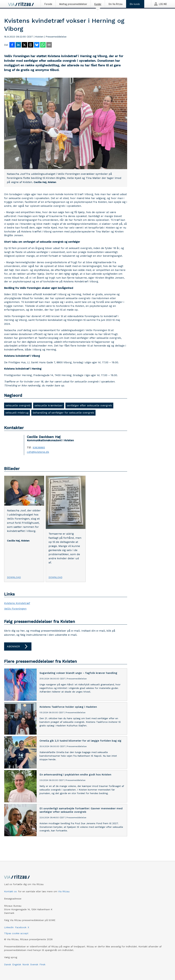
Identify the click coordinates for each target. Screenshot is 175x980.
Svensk (34, 964)
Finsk (42, 964)
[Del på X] (24, 45)
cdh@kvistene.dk (38, 452)
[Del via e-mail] (49, 45)
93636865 (39, 448)
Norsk (26, 964)
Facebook (21, 927)
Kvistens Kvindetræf (17, 603)
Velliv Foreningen (15, 609)
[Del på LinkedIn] (18, 45)
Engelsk (17, 964)
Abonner (18, 646)
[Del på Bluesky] (37, 45)
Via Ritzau (64, 891)
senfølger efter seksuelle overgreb (89, 405)
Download (14, 577)
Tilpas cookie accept (16, 933)
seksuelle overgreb (18, 405)
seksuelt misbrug (17, 413)
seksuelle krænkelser (49, 405)
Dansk (8, 964)
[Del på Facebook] (12, 45)
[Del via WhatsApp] (43, 45)
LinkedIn (9, 927)
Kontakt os (10, 891)
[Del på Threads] (31, 45)
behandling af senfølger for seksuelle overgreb (63, 413)
